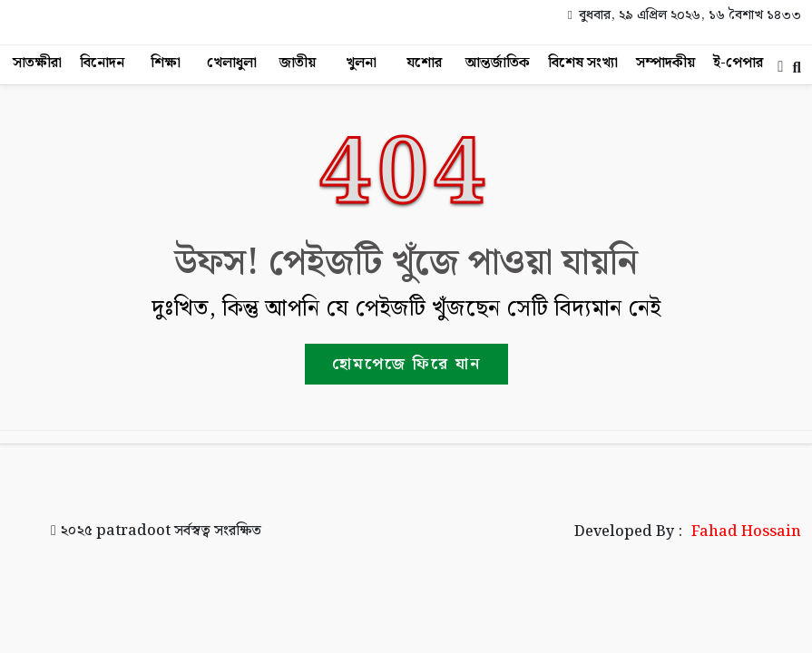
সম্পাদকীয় (665, 63)
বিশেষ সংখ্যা (583, 63)
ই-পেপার (738, 63)
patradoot (133, 531)
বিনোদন (102, 63)
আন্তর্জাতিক (498, 63)
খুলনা (361, 63)
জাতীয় (298, 63)
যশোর (424, 63)
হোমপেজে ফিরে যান (406, 364)
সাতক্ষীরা (37, 63)
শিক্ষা (166, 63)
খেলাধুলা (232, 63)
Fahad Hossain (746, 532)
